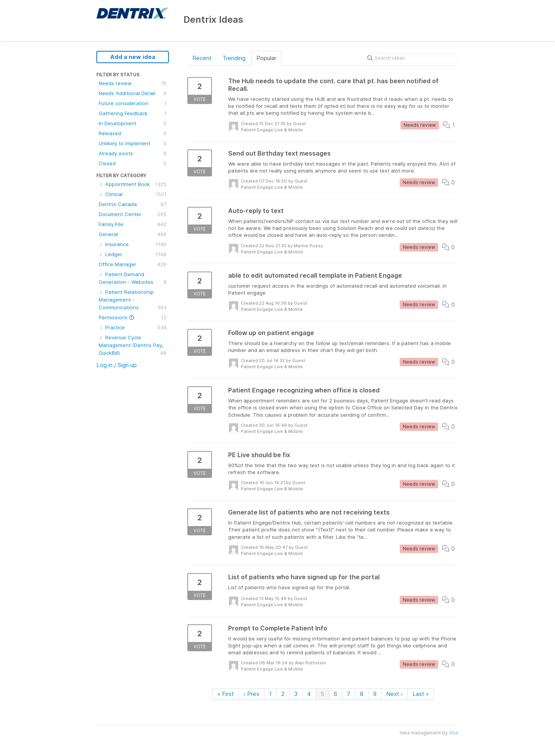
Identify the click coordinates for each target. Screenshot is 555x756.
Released (133, 133)
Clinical (133, 194)
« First (226, 694)
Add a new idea (133, 57)
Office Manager (133, 264)
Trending (234, 58)
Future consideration (133, 103)
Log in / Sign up (117, 365)
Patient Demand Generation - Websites (133, 278)
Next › (394, 694)
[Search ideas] (412, 58)
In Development (133, 123)
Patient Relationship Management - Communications (133, 300)
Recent (202, 58)
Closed (133, 163)
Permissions (133, 317)
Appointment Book (133, 184)
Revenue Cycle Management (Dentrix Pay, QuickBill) (133, 345)
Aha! (454, 733)
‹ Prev (251, 694)
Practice (133, 327)
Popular (266, 58)
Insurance (133, 244)
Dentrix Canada (133, 204)
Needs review (133, 83)
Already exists (133, 153)
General (133, 234)
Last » (421, 694)
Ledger (133, 254)
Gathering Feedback (133, 113)
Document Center (133, 214)
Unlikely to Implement (133, 143)
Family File (133, 224)
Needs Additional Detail (133, 93)
